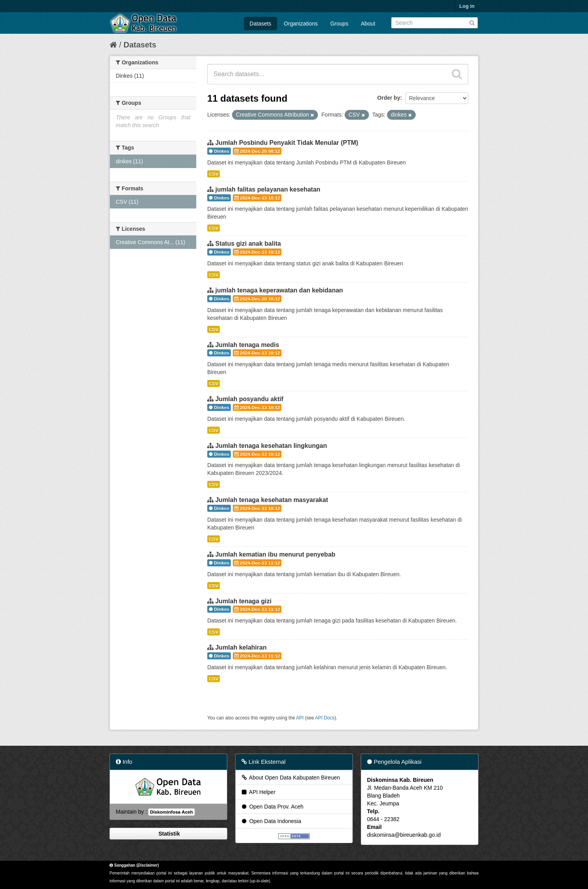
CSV (214, 174)
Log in (467, 6)
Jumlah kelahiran (241, 647)
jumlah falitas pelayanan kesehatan (268, 189)
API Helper (258, 792)
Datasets (260, 24)
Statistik (168, 834)
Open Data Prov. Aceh (272, 807)
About (368, 24)
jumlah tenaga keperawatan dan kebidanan (279, 290)
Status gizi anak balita (248, 244)
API (300, 718)
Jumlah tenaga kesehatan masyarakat (271, 500)
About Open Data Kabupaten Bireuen (290, 778)
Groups (339, 24)
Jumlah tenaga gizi (243, 601)
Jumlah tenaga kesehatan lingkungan (271, 446)
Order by (389, 98)
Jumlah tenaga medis (247, 345)
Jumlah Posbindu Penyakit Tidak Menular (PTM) (287, 143)
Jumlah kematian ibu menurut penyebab (275, 554)
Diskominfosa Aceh (171, 812)
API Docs (325, 718)
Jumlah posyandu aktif (249, 399)
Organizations (301, 24)
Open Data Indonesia (271, 821)
